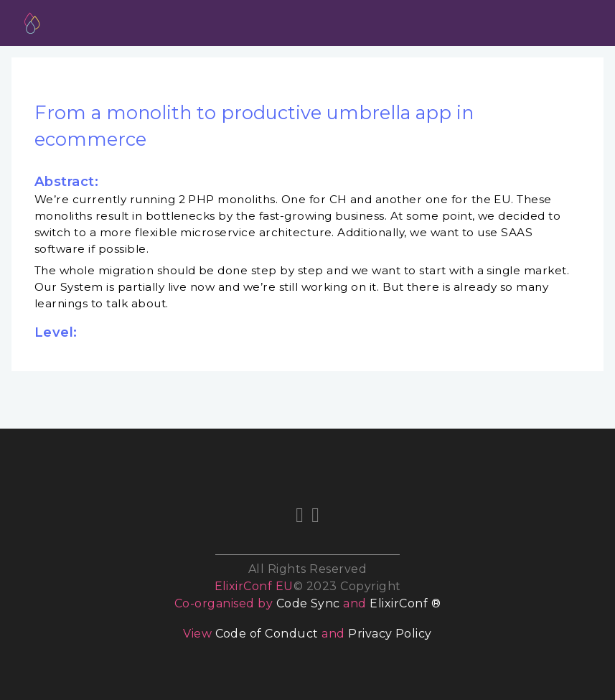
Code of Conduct (267, 634)
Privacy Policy (390, 634)
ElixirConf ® (405, 603)
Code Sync (308, 603)
